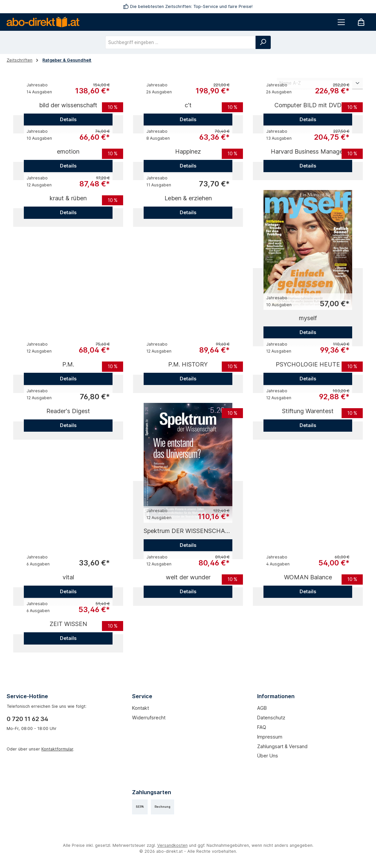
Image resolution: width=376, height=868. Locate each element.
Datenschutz (271, 718)
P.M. (68, 364)
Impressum (270, 737)
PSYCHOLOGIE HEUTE (308, 364)
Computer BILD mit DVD (308, 105)
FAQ (262, 727)
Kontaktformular (57, 749)
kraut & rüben (68, 198)
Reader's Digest (68, 411)
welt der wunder (188, 577)
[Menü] (341, 22)
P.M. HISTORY (188, 364)
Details (68, 119)
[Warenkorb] (361, 22)
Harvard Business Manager (308, 151)
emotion (68, 151)
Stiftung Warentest (308, 411)
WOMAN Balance (308, 577)
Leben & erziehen (188, 198)
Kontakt (141, 708)
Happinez (188, 151)
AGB (262, 708)
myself (308, 318)
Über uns (268, 756)
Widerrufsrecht (149, 718)
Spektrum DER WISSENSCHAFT (188, 531)
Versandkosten (172, 845)
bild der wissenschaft (68, 105)
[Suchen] (263, 42)
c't (188, 105)
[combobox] (181, 42)
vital (68, 577)
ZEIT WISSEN (68, 624)
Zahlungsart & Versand (282, 746)
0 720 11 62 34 (27, 719)
